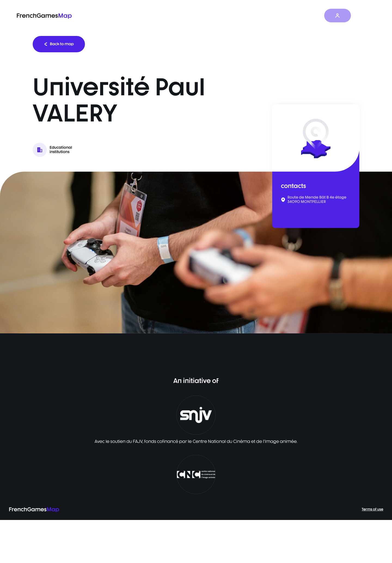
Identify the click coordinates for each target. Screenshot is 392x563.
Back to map (59, 44)
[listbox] (196, 252)
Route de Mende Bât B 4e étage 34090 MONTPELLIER (317, 200)
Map (249, 16)
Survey (271, 16)
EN (365, 16)
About (315, 16)
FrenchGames (44, 16)
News (293, 16)
